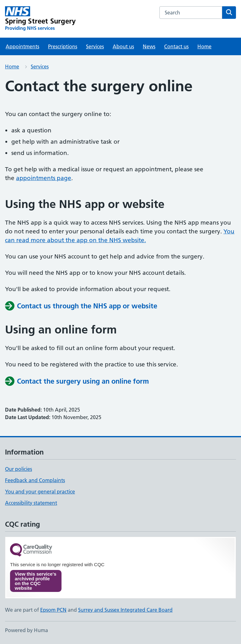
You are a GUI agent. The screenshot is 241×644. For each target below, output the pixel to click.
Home (204, 46)
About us (123, 46)
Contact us (176, 46)
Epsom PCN (53, 610)
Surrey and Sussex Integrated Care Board (125, 610)
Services (95, 46)
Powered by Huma (27, 630)
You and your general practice (40, 492)
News (149, 46)
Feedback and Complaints (35, 480)
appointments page (44, 178)
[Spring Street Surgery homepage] (40, 19)
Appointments (22, 46)
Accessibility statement (31, 503)
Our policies (19, 469)
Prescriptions (63, 46)
